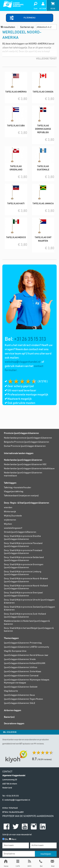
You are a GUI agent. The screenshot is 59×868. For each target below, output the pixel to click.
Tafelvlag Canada (43, 92)
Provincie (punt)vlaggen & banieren (21, 433)
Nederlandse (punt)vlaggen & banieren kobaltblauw (29, 469)
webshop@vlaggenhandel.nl (23, 362)
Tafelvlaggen (10, 483)
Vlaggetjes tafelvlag (14, 492)
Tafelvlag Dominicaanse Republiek (43, 129)
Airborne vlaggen (13, 710)
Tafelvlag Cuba (16, 126)
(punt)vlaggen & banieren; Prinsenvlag (23, 643)
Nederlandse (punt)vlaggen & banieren (23, 460)
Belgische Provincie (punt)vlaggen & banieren (27, 442)
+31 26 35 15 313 (30, 339)
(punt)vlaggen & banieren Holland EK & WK (25, 663)
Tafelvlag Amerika (16, 92)
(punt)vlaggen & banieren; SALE (20, 703)
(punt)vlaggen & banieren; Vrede (20, 659)
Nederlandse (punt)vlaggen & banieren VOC (25, 464)
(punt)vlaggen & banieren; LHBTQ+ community (27, 647)
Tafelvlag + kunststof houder (18, 488)
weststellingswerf (13, 528)
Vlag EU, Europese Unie (15, 651)
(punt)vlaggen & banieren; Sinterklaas (22, 672)
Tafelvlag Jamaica (43, 204)
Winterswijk (10, 512)
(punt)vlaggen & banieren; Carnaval (21, 676)
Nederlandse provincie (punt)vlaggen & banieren (28, 438)
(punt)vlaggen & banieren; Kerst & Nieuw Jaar (26, 655)
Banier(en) (9, 717)
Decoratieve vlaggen (14, 724)
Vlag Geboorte (11, 691)
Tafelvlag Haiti (16, 204)
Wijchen (8, 524)
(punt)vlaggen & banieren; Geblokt (21, 687)
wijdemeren (10, 520)
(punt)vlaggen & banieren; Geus (19, 695)
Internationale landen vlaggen (19, 453)
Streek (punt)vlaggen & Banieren (20, 532)
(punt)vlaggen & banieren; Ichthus (21, 667)
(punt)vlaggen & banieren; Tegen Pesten (23, 699)
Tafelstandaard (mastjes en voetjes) (21, 496)
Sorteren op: (38, 27)
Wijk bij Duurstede (13, 516)
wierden (8, 508)
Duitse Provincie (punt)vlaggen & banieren (25, 446)
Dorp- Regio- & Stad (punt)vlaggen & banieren (27, 503)
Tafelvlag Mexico (16, 237)
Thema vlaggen (11, 638)
